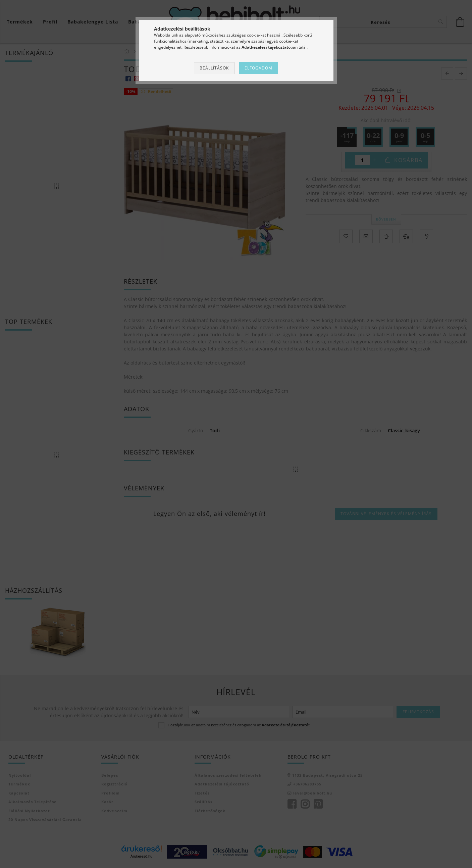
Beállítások (214, 68)
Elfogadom (258, 68)
